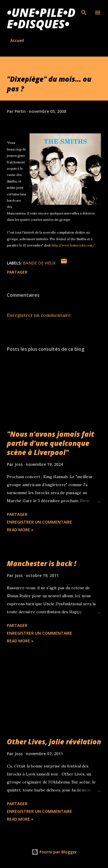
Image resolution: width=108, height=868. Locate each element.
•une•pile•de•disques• (41, 18)
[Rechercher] (84, 10)
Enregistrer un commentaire (39, 315)
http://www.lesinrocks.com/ (73, 245)
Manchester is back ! (42, 563)
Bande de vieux (39, 263)
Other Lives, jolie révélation (54, 742)
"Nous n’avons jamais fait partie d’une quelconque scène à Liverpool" (51, 443)
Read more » (20, 530)
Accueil (17, 40)
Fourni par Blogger (54, 852)
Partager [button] (17, 272)
